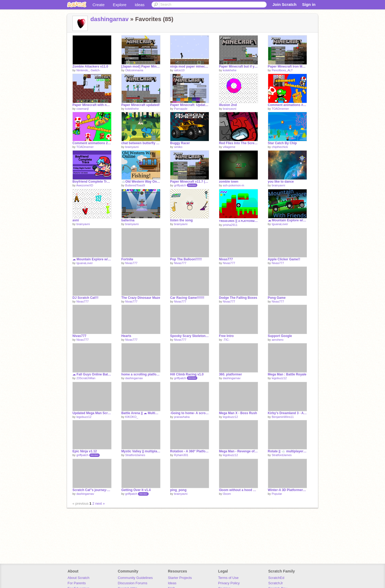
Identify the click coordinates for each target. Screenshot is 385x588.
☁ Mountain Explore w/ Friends (287, 220)
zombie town (229, 182)
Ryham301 (181, 455)
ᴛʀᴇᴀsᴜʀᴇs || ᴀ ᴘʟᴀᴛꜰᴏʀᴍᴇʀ (238, 221)
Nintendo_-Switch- (88, 70)
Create (99, 5)
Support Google (280, 336)
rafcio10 (179, 70)
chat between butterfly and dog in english (141, 143)
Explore (120, 5)
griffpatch (180, 185)
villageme (229, 147)
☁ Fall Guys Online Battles (92, 374)
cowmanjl (83, 109)
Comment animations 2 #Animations (92, 143)
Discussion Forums (132, 583)
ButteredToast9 (135, 185)
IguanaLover (280, 224)
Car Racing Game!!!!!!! (187, 298)
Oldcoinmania (134, 70)
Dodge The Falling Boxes (238, 298)
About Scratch (79, 578)
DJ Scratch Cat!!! (85, 298)
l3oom (227, 494)
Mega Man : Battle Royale (287, 374)
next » (100, 503)
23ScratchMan (86, 378)
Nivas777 (131, 263)
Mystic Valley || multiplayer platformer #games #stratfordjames (141, 451)
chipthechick (280, 147)
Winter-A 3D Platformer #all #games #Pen (287, 490)
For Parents (77, 583)
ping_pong (178, 490)
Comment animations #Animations (287, 105)
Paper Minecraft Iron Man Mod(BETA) (287, 66)
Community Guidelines (135, 578)
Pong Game (277, 298)
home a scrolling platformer (141, 374)
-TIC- (226, 340)
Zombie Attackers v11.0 (90, 66)
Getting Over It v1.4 (136, 490)
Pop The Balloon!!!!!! (186, 259)
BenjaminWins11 (283, 417)
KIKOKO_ (132, 417)
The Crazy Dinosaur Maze (141, 298)
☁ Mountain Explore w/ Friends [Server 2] (92, 259)
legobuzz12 (279, 378)
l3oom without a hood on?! (238, 490)
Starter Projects (180, 578)
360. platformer (230, 374)
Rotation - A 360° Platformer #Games (190, 451)
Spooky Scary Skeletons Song (190, 336)
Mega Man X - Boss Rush (238, 413)
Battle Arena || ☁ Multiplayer (141, 413)
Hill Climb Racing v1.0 (187, 374)
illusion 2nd (228, 105)
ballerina (128, 220)
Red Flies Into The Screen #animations (238, 143)
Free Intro (226, 336)
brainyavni (230, 109)
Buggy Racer (180, 143)
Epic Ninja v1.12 (85, 451)
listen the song (181, 220)
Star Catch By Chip (282, 143)
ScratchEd (276, 578)
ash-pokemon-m (234, 185)
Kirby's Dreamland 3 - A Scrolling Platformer (287, 413)
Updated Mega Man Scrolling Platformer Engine (92, 413)
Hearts (126, 336)
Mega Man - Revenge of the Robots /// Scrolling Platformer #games (238, 451)
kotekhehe (230, 70)
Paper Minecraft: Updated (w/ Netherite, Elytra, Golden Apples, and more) (190, 105)
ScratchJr (276, 583)
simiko (178, 147)
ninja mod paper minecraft (190, 66)
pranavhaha (182, 417)
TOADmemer (280, 109)
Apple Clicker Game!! (284, 259)
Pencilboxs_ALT (282, 70)
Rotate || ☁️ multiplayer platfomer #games (287, 451)
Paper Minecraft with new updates (92, 105)
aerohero (278, 340)
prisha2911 (230, 225)
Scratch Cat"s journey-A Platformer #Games (92, 490)
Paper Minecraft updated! (141, 105)
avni (76, 220)
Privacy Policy (229, 583)
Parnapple (181, 109)
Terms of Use (228, 578)
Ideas (140, 5)
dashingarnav (109, 19)
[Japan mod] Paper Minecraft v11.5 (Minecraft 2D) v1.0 (141, 66)
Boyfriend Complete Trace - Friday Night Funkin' (92, 182)
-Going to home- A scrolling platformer (190, 413)
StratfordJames (135, 455)
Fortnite (127, 259)
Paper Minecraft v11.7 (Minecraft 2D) (190, 182)
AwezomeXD (85, 185)
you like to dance (281, 182)
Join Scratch (284, 4)
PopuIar (277, 494)
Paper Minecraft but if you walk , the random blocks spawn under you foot (238, 66)
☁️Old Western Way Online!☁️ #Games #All (141, 182)
